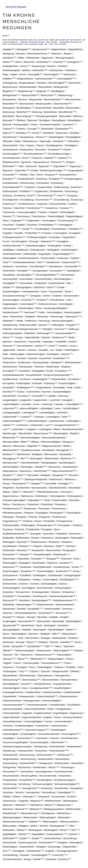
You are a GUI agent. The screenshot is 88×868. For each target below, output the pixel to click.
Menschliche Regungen (16, 7)
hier (51, 44)
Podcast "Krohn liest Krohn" (33, 42)
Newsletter (64, 42)
